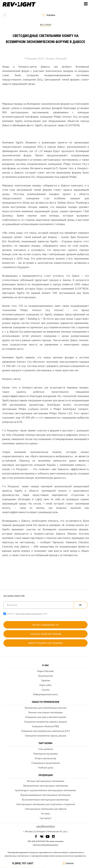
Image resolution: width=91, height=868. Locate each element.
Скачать (46, 690)
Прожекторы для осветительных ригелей (45, 708)
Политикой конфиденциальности (29, 614)
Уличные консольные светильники (45, 712)
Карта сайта (45, 685)
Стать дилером (46, 749)
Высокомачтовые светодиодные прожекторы (45, 800)
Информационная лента (45, 694)
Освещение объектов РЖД (45, 726)
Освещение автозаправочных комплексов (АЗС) (45, 731)
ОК (80, 605)
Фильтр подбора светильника (46, 643)
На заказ (46, 814)
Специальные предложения (46, 763)
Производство (46, 676)
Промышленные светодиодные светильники (46, 786)
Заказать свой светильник (46, 634)
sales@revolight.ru (46, 826)
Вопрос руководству (46, 758)
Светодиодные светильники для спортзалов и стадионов (46, 804)
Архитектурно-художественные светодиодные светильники (45, 790)
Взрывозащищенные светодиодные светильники (45, 795)
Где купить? (46, 818)
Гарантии (46, 680)
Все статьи (46, 25)
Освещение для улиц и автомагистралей (46, 717)
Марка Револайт (45, 671)
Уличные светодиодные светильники (45, 781)
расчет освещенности (45, 625)
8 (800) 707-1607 (23, 863)
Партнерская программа (45, 754)
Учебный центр (46, 768)
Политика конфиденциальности (45, 845)
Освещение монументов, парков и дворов (45, 722)
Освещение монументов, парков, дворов (45, 736)
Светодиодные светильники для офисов (46, 809)
